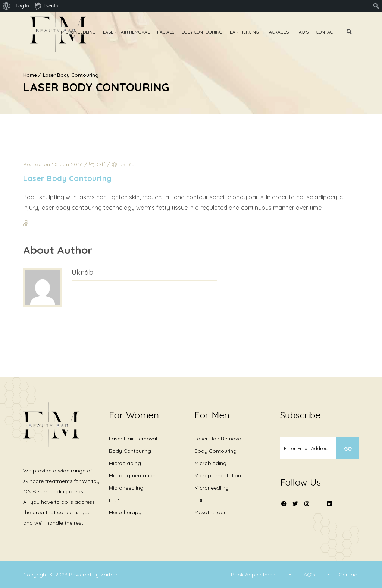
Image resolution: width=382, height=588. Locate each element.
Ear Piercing (251, 32)
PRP (114, 500)
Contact (333, 32)
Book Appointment (253, 575)
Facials (173, 32)
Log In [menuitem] (22, 6)
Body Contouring (209, 32)
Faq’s (309, 32)
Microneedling (85, 32)
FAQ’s (308, 575)
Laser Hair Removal (133, 32)
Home (30, 75)
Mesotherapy (125, 512)
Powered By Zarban (94, 575)
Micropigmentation (132, 475)
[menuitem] (7, 6)
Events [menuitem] (46, 6)
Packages (285, 32)
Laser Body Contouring (71, 75)
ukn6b (83, 272)
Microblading (125, 463)
